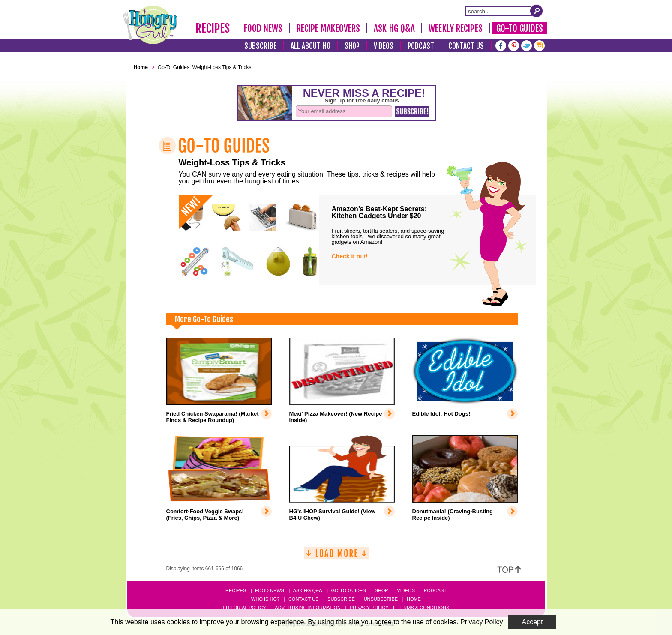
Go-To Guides (520, 28)
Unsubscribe (381, 599)
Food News (263, 28)
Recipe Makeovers (328, 28)
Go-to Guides (348, 590)
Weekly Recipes (455, 28)
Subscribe (260, 46)
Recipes (213, 28)
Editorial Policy (244, 608)
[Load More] (336, 556)
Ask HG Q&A (394, 28)
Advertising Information (308, 608)
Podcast (421, 46)
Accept (532, 622)
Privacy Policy (369, 608)
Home (414, 599)
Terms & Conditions (423, 608)
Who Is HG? (265, 599)
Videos (384, 46)
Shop (352, 46)
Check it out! (350, 256)
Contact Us (466, 46)
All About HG (310, 46)
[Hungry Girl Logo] (150, 25)
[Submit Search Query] (537, 11)
